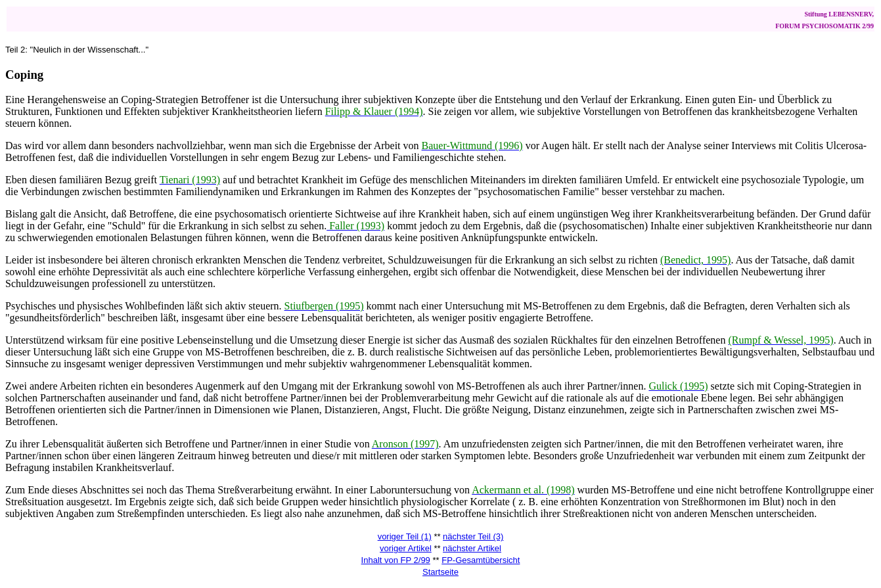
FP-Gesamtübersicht (481, 560)
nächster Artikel (472, 548)
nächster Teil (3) (473, 536)
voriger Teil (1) (405, 536)
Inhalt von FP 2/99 (396, 560)
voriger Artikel (406, 548)
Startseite (440, 572)
